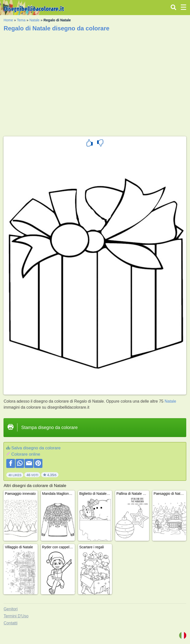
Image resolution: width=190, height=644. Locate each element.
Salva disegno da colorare (36, 448)
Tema (21, 20)
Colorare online (26, 454)
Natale (34, 20)
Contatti (10, 623)
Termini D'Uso (16, 616)
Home (8, 20)
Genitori (11, 609)
